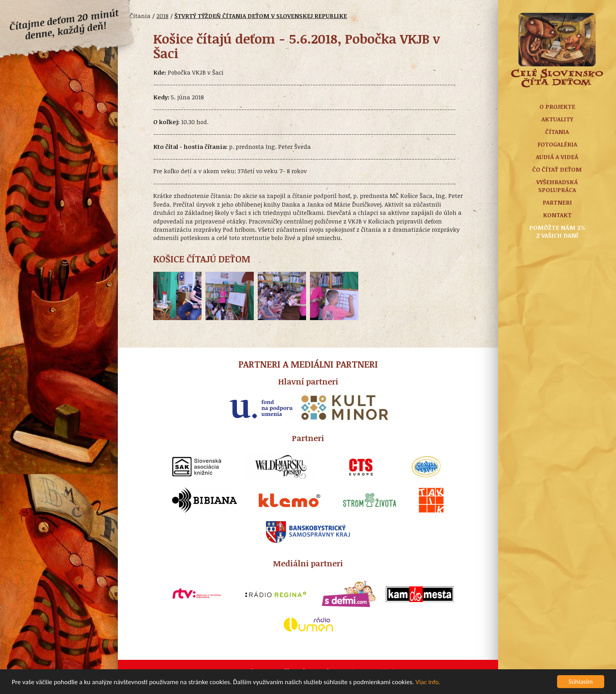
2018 (162, 16)
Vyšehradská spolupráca (557, 186)
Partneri (557, 202)
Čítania (557, 132)
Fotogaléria (557, 144)
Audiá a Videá (557, 157)
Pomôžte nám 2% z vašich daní (557, 231)
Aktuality (557, 119)
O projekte (557, 106)
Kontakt (557, 215)
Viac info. (428, 683)
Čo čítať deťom (557, 169)
